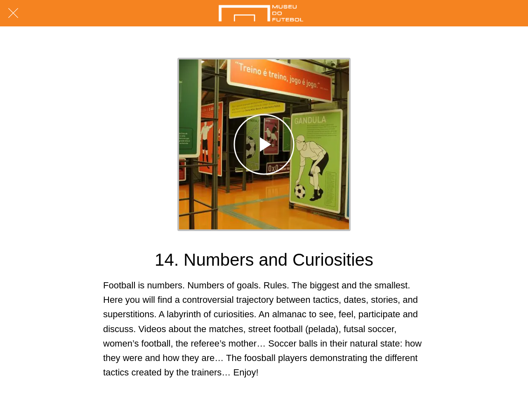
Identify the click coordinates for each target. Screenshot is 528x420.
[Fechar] (13, 13)
